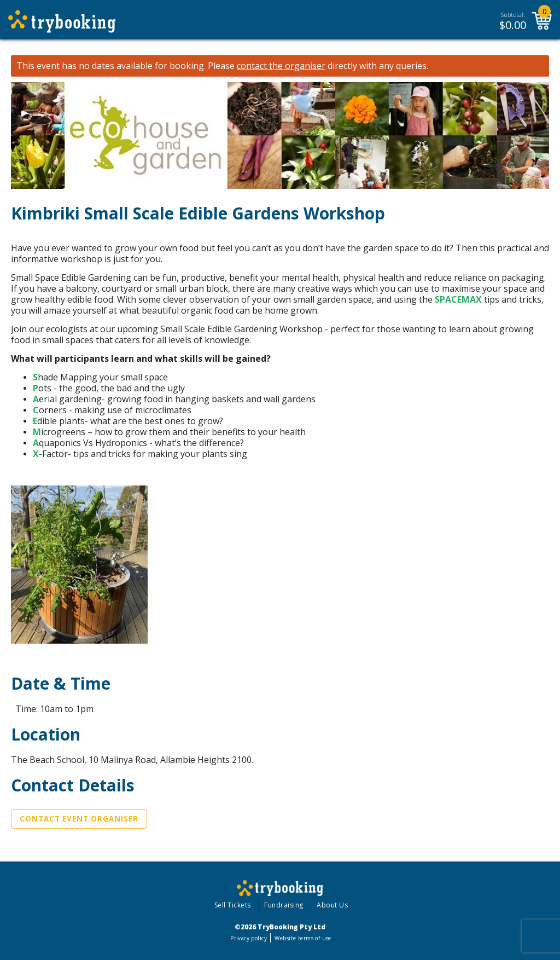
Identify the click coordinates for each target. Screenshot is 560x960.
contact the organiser (281, 66)
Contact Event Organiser (79, 819)
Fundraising (284, 905)
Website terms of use (303, 938)
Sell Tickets (233, 905)
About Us (332, 905)
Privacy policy (249, 938)
